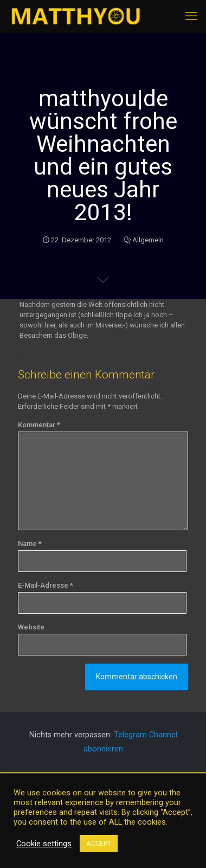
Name (30, 544)
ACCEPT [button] (99, 843)
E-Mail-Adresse (46, 585)
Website (31, 627)
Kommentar (39, 425)
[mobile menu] (191, 16)
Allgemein (148, 240)
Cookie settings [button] (44, 844)
